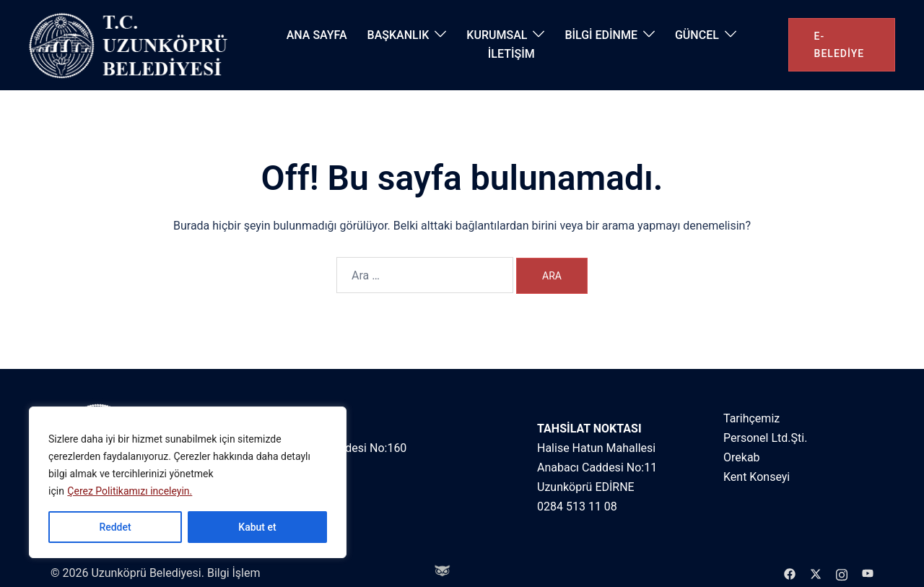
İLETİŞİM (511, 54)
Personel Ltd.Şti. (765, 438)
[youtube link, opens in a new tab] (868, 573)
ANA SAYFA (317, 35)
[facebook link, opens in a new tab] (790, 573)
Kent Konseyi (757, 477)
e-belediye (840, 45)
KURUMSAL (497, 35)
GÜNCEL (697, 35)
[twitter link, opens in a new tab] (816, 573)
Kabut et (257, 527)
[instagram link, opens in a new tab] (842, 573)
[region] (188, 482)
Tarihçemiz (751, 418)
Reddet (115, 527)
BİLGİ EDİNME (601, 35)
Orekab (742, 457)
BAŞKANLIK (398, 35)
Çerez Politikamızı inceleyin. (130, 491)
